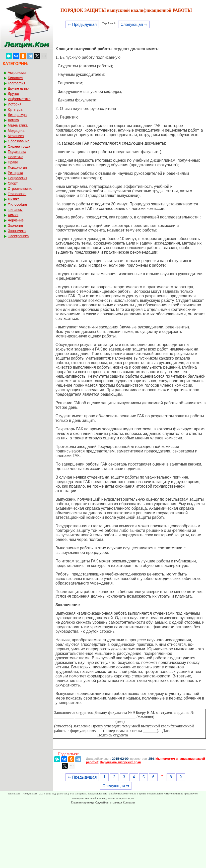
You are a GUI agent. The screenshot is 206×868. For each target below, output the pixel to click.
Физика (14, 199)
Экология (15, 225)
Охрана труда (19, 146)
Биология (15, 78)
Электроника (18, 236)
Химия (13, 215)
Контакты (129, 802)
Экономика (17, 231)
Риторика (15, 173)
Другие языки (19, 88)
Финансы (15, 210)
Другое (13, 94)
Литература (17, 115)
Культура (15, 109)
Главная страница (83, 802)
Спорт (13, 183)
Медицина (16, 131)
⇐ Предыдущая (82, 24)
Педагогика (17, 152)
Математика (18, 125)
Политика (16, 157)
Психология (17, 167)
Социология (18, 178)
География (17, 83)
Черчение (16, 220)
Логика (13, 120)
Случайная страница (109, 802)
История (15, 104)
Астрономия (18, 73)
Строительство (20, 189)
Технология (17, 194)
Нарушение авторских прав (120, 762)
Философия (17, 204)
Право (13, 162)
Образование (19, 141)
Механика (16, 136)
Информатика (19, 99)
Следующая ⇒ (134, 24)
